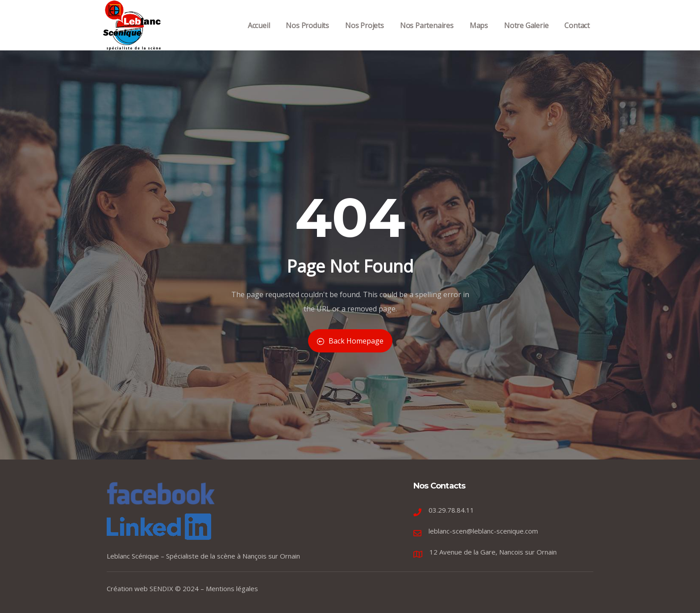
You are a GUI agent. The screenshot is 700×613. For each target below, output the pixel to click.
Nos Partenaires (427, 35)
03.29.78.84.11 (451, 510)
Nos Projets (365, 35)
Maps (479, 35)
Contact (577, 35)
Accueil (259, 35)
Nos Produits (307, 35)
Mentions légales (232, 588)
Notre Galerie (526, 35)
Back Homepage (350, 341)
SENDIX (161, 588)
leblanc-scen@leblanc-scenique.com (483, 531)
